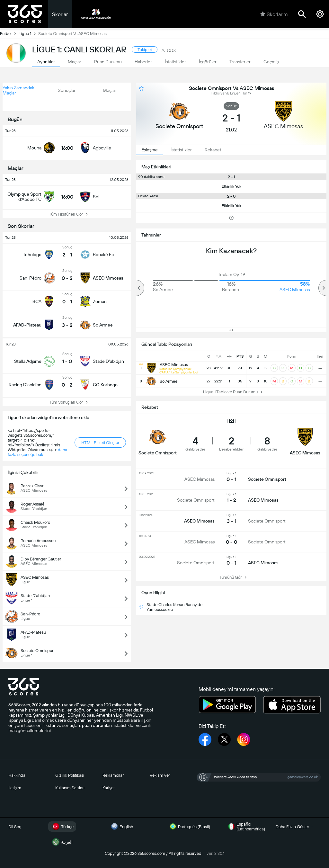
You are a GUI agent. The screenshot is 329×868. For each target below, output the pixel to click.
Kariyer (109, 788)
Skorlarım (274, 14)
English (121, 827)
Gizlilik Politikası (70, 775)
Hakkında (17, 775)
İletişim (15, 788)
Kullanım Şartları (70, 788)
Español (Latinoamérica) (246, 827)
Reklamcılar (113, 775)
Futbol (9, 33)
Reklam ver (160, 775)
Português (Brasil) (189, 827)
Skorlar (60, 14)
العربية (62, 842)
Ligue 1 (28, 33)
